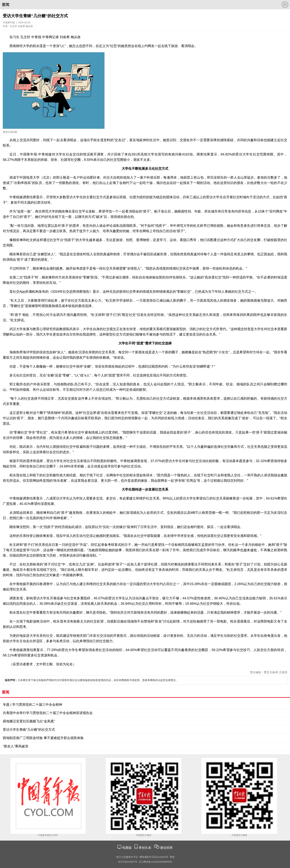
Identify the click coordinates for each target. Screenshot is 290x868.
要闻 (6, 5)
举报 (172, 857)
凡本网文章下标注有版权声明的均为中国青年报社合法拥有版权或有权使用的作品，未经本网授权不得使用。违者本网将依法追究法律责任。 (92, 680)
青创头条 (145, 848)
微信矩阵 (166, 848)
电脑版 (127, 848)
